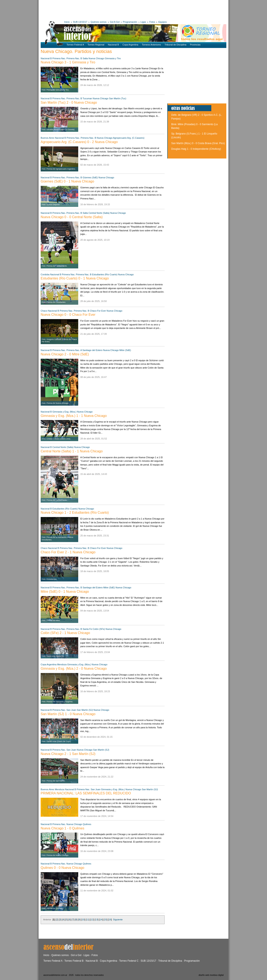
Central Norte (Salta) (99, 213)
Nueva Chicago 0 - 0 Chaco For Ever (68, 315)
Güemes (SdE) (90, 177)
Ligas (143, 22)
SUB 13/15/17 (80, 22)
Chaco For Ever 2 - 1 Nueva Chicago (68, 552)
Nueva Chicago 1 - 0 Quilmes (62, 828)
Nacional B (113, 45)
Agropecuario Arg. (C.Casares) (129, 138)
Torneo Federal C (129, 961)
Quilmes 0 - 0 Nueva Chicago (62, 868)
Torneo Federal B (74, 961)
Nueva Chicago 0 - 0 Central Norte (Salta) (72, 217)
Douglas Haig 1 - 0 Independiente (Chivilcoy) (196, 149)
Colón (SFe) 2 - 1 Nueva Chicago (65, 633)
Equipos (162, 22)
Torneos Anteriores (151, 45)
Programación (130, 22)
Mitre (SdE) (125, 350)
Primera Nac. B (74, 58)
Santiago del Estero (92, 350)
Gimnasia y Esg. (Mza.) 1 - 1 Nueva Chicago (74, 416)
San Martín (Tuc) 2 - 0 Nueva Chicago (69, 103)
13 (97, 920)
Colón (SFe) (99, 629)
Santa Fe (87, 629)
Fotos (152, 22)
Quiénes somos (98, 22)
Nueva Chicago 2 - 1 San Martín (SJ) (68, 754)
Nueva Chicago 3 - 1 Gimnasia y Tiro (68, 62)
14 (101, 920)
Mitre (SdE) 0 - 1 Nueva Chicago (65, 592)
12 (92, 920)
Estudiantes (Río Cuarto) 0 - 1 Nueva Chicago (75, 278)
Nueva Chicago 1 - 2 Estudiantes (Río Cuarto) (75, 513)
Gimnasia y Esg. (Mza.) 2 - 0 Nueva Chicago (74, 669)
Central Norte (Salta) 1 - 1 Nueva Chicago (72, 451)
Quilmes (87, 824)
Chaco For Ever (98, 311)
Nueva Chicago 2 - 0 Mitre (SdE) (65, 354)
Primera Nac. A (74, 350)
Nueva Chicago (96, 58)
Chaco (44, 311)
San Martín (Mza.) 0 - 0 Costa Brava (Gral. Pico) (198, 143)
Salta (85, 58)
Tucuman (87, 98)
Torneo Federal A (75, 45)
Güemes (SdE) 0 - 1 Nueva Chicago (67, 181)
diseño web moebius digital (211, 975)
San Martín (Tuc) (118, 98)
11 (88, 920)
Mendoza (62, 664)
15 (105, 920)
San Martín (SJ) (85, 710)
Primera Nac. (59, 58)
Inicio (67, 22)
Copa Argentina (130, 45)
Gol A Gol (115, 22)
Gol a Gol (76, 955)
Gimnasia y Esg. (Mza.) (64, 412)
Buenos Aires (47, 138)
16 (110, 920)
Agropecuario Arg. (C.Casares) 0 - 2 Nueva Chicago (79, 142)
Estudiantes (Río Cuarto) (105, 274)
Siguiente (118, 920)
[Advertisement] (102, 9)
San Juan (71, 710)
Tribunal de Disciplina (176, 45)
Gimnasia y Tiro (113, 58)
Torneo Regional (96, 45)
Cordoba (45, 274)
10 (83, 920)
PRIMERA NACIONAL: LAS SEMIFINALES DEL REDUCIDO (86, 793)
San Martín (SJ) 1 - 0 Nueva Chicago (68, 714)
